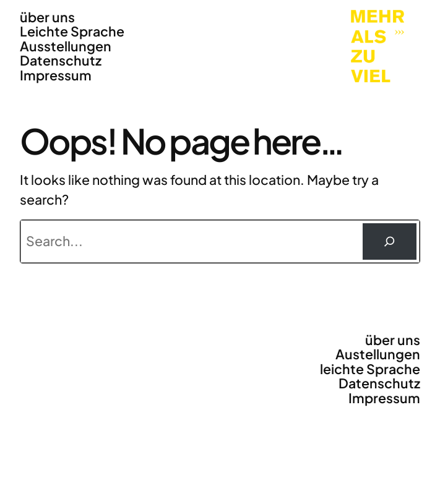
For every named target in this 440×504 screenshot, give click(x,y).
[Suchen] (390, 241)
